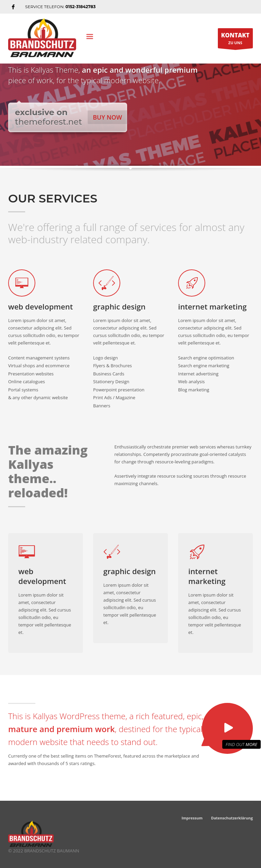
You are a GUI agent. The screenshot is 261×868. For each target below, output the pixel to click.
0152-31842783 (81, 7)
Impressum (192, 818)
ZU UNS (236, 40)
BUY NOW (107, 117)
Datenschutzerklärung (232, 818)
